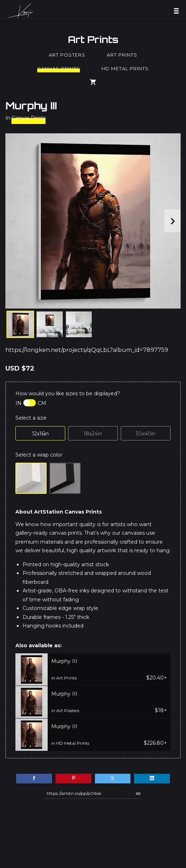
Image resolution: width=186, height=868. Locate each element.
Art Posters (67, 55)
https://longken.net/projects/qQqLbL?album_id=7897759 (87, 350)
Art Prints (93, 39)
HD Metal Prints (125, 68)
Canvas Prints (59, 68)
